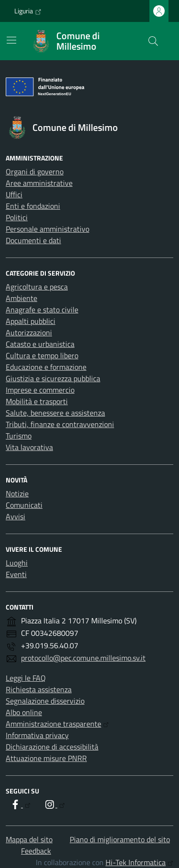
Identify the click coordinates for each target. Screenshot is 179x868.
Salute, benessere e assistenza (55, 413)
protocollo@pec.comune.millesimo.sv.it (83, 658)
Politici (17, 217)
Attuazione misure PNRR (46, 758)
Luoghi (17, 563)
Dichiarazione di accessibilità (52, 747)
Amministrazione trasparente (57, 724)
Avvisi (16, 516)
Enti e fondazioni (33, 206)
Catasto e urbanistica (40, 344)
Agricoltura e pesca (37, 287)
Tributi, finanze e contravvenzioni (60, 424)
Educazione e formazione (46, 367)
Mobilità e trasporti (37, 401)
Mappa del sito (29, 839)
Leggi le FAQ (26, 678)
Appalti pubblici (31, 321)
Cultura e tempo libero (42, 355)
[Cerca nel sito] (153, 41)
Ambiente (21, 298)
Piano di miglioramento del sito (120, 839)
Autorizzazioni (29, 332)
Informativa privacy (37, 735)
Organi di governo (35, 171)
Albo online (24, 712)
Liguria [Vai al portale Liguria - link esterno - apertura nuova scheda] (28, 11)
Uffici (14, 194)
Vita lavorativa (29, 447)
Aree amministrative (39, 183)
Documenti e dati (33, 240)
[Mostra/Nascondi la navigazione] (11, 40)
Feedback (36, 851)
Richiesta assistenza (39, 689)
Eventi (16, 574)
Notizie (17, 493)
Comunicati (24, 505)
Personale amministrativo (47, 229)
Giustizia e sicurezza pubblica (53, 378)
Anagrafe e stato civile (42, 310)
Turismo (19, 436)
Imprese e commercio (40, 390)
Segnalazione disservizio (45, 701)
